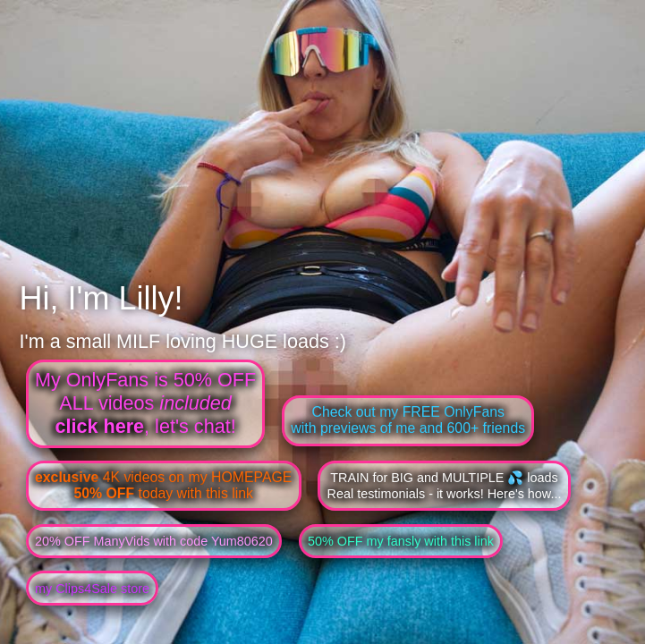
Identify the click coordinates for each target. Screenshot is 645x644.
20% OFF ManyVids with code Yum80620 (154, 541)
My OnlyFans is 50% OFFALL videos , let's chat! (145, 403)
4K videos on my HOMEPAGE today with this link (163, 485)
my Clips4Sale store (92, 589)
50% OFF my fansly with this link (401, 541)
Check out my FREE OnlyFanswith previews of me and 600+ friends (408, 420)
